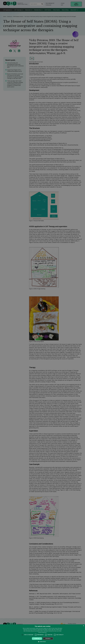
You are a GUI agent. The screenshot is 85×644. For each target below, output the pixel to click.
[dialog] (42, 634)
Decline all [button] (48, 639)
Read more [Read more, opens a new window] (44, 632)
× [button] (83, 626)
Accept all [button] (37, 639)
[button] (42, 642)
